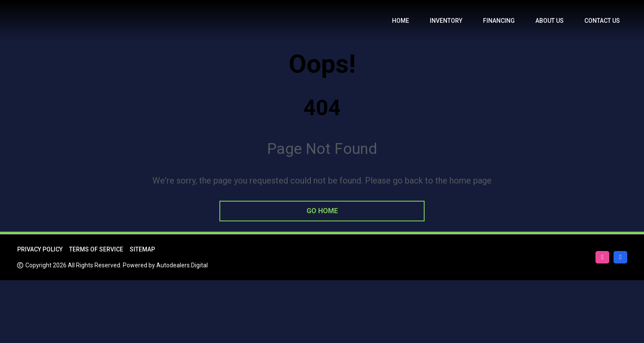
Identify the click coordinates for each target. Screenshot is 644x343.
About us (550, 21)
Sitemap (142, 249)
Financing (499, 21)
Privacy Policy (40, 249)
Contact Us (602, 21)
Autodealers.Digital (182, 265)
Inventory (446, 21)
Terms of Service (96, 249)
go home (322, 211)
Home (401, 21)
